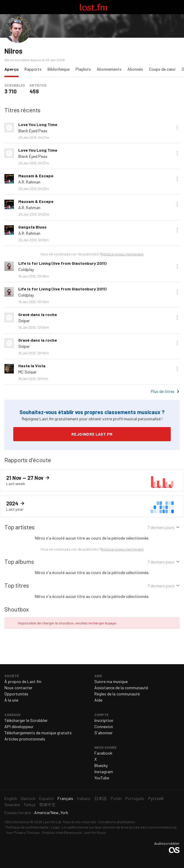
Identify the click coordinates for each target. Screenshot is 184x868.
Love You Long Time (38, 124)
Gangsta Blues (32, 227)
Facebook (103, 753)
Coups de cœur (162, 69)
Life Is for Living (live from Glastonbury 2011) (62, 263)
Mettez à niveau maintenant (122, 254)
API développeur (19, 726)
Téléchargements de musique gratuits (38, 733)
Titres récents (22, 110)
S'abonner (103, 733)
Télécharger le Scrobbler (26, 720)
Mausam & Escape (36, 176)
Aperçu (13, 69)
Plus (177, 128)
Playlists (83, 69)
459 (34, 91)
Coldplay (26, 269)
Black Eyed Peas (33, 131)
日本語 (101, 798)
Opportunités (16, 694)
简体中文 (47, 805)
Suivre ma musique (111, 681)
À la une (11, 700)
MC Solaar (27, 372)
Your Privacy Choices (23, 832)
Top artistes (19, 527)
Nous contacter (18, 688)
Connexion (104, 726)
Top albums (19, 561)
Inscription (104, 720)
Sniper (24, 321)
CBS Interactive (17, 822)
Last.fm (93, 7)
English (11, 798)
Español (46, 798)
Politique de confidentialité (27, 827)
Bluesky (101, 765)
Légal (55, 827)
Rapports (33, 69)
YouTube (102, 778)
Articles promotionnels (25, 739)
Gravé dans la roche (38, 314)
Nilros (13, 51)
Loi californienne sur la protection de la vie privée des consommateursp (119, 827)
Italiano (84, 798)
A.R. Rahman (29, 182)
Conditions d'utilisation (117, 822)
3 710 (10, 91)
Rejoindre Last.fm (92, 434)
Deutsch (28, 798)
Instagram (104, 772)
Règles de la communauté (117, 694)
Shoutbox (17, 609)
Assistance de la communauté (121, 688)
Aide (98, 700)
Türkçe (29, 805)
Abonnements (109, 69)
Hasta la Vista (32, 366)
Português (135, 798)
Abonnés (135, 69)
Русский (156, 798)
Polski (116, 798)
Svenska (12, 805)
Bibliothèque (59, 69)
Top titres (17, 585)
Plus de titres (163, 391)
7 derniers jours (161, 528)
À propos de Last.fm (23, 681)
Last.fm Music (95, 832)
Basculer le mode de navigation (7, 7)
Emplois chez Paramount (62, 832)
